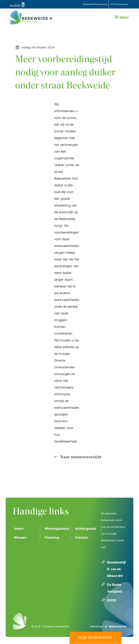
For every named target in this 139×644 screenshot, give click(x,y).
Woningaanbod (57, 529)
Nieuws (20, 537)
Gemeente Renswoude (95, 4)
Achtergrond (86, 529)
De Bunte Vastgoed (114, 588)
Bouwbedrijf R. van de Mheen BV (116, 569)
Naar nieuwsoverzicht (81, 457)
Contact (82, 537)
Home (19, 529)
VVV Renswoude (119, 4)
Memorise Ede (118, 626)
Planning (52, 537)
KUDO (112, 600)
